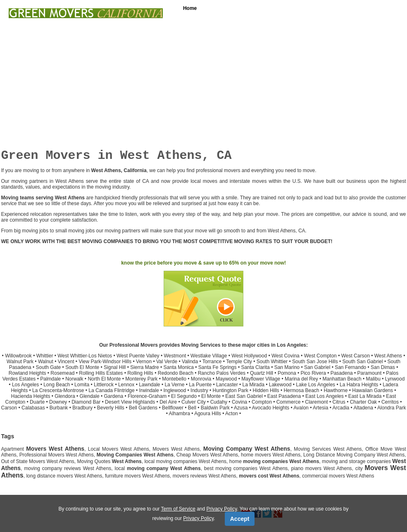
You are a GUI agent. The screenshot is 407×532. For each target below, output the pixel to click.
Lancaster (227, 385)
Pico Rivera (313, 373)
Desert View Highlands (130, 402)
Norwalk (74, 379)
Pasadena (342, 373)
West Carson (356, 356)
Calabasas (33, 408)
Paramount (370, 373)
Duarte (37, 402)
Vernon (144, 362)
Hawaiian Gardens (372, 390)
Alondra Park (392, 408)
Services (224, 8)
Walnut (46, 362)
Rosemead (62, 373)
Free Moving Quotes (347, 8)
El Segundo (184, 396)
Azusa (241, 408)
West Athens (388, 356)
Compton (262, 402)
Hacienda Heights (31, 396)
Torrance (212, 362)
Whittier (45, 356)
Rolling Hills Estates (101, 373)
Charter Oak (363, 402)
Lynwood (395, 379)
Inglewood (175, 390)
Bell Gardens (143, 408)
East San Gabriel (244, 396)
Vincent (66, 362)
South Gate (49, 367)
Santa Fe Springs (218, 367)
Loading (297, 8)
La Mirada (253, 385)
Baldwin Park (215, 408)
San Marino (287, 367)
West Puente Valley (138, 356)
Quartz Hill (262, 373)
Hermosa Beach (301, 390)
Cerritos (390, 402)
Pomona (287, 373)
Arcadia (341, 408)
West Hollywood (249, 356)
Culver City (194, 402)
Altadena (363, 408)
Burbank (59, 408)
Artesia (320, 408)
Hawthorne (336, 390)
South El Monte (82, 367)
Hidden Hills (266, 390)
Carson (9, 408)
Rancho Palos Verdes (222, 373)
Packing (261, 8)
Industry (199, 390)
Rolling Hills (140, 373)
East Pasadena (284, 396)
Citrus (339, 402)
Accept (240, 519)
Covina (239, 402)
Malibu (373, 379)
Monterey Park (141, 379)
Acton (232, 414)
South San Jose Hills (315, 362)
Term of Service (178, 509)
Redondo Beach (176, 373)
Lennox (126, 385)
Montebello (174, 379)
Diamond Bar (86, 402)
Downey (58, 402)
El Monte (211, 396)
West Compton (320, 356)
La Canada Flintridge (111, 390)
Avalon (301, 408)
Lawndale (149, 385)
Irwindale (149, 390)
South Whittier (272, 362)
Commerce (289, 402)
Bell (192, 408)
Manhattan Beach (342, 379)
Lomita (82, 385)
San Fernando (350, 367)
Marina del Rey (301, 379)
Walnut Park (20, 362)
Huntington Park (231, 390)
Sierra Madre (144, 367)
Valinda (190, 362)
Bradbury (82, 408)
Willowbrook (18, 356)
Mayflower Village (261, 379)
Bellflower (173, 408)
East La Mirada (365, 396)
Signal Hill (115, 367)
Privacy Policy (222, 509)
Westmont (175, 356)
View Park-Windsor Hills (105, 362)
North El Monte (104, 379)
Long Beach (57, 385)
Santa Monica (179, 367)
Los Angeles (25, 385)
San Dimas (383, 367)
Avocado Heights (271, 408)
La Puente (200, 385)
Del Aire (168, 402)
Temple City (239, 362)
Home (190, 8)
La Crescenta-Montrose (58, 390)
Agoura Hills (208, 414)
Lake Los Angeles (315, 385)
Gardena (114, 396)
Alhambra (180, 414)
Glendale (90, 396)
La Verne (174, 385)
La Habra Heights (359, 385)
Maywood (226, 379)
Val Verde (167, 362)
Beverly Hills (111, 408)
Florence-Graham (147, 396)
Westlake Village (209, 356)
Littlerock (104, 385)
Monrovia (201, 379)
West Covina (286, 356)
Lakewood (280, 385)
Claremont (316, 402)
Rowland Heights (27, 373)
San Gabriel (317, 367)
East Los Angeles (325, 396)
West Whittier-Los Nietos (85, 356)
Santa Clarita (255, 367)
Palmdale (50, 379)
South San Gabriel (363, 362)
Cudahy (219, 402)
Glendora (65, 396)
